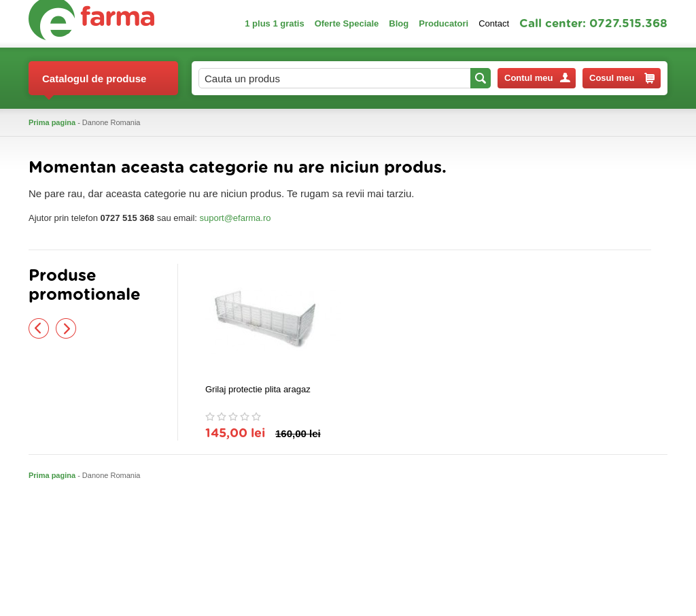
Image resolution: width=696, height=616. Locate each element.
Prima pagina (52, 122)
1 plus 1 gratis (274, 23)
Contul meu (537, 78)
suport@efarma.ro (236, 218)
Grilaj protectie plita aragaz (258, 389)
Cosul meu (622, 78)
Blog (399, 23)
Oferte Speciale (347, 23)
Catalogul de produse (94, 84)
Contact (494, 23)
